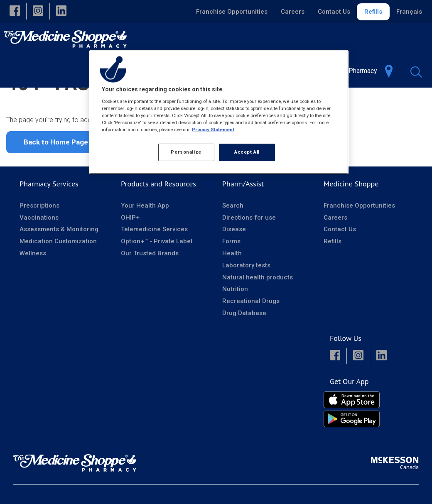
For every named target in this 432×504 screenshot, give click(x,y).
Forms (231, 275)
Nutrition (235, 323)
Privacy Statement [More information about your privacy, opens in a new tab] (213, 130)
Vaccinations (39, 251)
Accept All (247, 152)
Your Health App (145, 239)
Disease (234, 263)
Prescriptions (39, 239)
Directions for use (249, 251)
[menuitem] (362, 71)
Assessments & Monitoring (59, 263)
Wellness (33, 287)
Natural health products (258, 311)
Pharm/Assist (243, 217)
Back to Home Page (56, 176)
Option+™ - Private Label (157, 275)
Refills (373, 12)
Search (233, 239)
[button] (15, 11)
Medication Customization (58, 275)
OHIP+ (130, 251)
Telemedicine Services (154, 263)
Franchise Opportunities (232, 12)
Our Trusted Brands (150, 287)
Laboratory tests (246, 299)
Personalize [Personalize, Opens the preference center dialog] (186, 152)
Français (409, 12)
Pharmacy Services (49, 217)
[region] (219, 112)
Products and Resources (158, 217)
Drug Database (244, 347)
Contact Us (334, 12)
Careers (293, 12)
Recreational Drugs (251, 335)
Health (232, 287)
